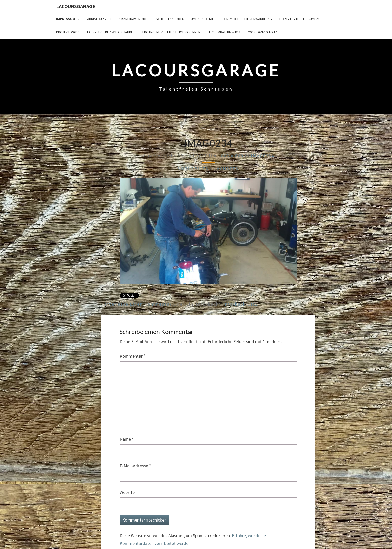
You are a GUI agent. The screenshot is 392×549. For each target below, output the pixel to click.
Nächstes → (229, 169)
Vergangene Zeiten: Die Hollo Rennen (170, 32)
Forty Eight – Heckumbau (300, 19)
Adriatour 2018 (99, 19)
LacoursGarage (76, 6)
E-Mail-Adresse (135, 466)
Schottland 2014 (170, 19)
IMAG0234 (263, 156)
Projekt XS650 (68, 32)
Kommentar (133, 356)
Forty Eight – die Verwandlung (247, 19)
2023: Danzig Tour (263, 32)
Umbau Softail (203, 19)
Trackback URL (240, 304)
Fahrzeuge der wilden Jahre (110, 32)
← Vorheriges (190, 169)
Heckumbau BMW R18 (224, 32)
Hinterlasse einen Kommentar (137, 304)
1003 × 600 (231, 156)
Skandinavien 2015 (134, 19)
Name (127, 439)
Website (127, 492)
